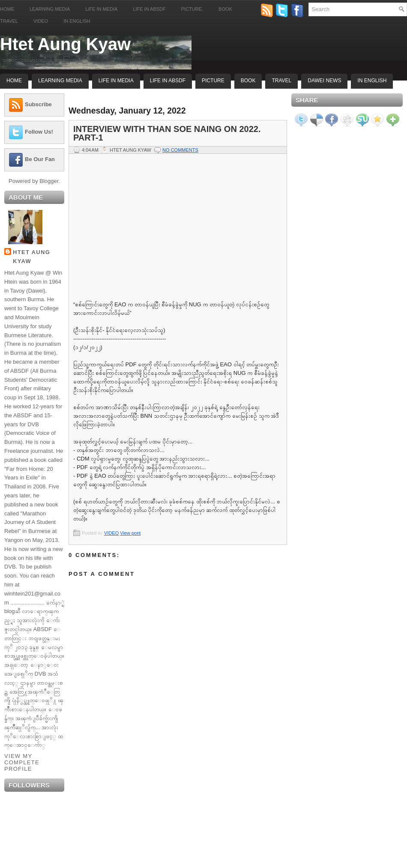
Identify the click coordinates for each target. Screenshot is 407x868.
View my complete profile (22, 762)
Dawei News (324, 81)
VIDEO (111, 533)
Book (225, 9)
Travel (9, 21)
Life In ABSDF (168, 81)
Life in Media (101, 9)
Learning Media (50, 9)
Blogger (49, 181)
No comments (180, 150)
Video (41, 21)
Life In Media (116, 81)
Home (7, 9)
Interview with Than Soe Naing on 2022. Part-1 (167, 133)
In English (77, 21)
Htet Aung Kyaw (65, 44)
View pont (130, 533)
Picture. (192, 9)
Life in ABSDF (149, 9)
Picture (213, 81)
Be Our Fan (40, 159)
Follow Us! (39, 132)
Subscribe (38, 104)
